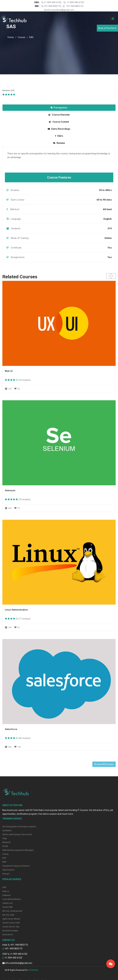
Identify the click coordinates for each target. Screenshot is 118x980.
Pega (5, 838)
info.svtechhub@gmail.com (59, 10)
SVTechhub (33, 970)
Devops (6, 874)
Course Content (59, 122)
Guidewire (7, 830)
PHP (4, 858)
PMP (4, 862)
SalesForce (7, 903)
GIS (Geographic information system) (19, 827)
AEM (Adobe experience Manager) (18, 850)
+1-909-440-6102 (53, 2)
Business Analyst (10, 931)
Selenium (7, 895)
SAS (11, 26)
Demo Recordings (59, 129)
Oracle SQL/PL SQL (11, 927)
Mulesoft (6, 842)
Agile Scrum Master (11, 919)
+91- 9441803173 (19, 945)
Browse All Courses (104, 764)
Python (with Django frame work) (17, 834)
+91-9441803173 (52, 6)
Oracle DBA (8, 907)
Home (11, 37)
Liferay (5, 854)
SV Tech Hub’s (37, 810)
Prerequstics (59, 108)
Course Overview (59, 115)
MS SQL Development (12, 911)
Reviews (59, 143)
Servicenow (8, 935)
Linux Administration (12, 899)
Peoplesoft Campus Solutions (16, 866)
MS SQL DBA (8, 915)
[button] (109, 276)
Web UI (6, 891)
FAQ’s (59, 136)
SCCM (5, 846)
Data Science (8, 870)
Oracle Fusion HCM (11, 923)
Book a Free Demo (107, 28)
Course (22, 37)
